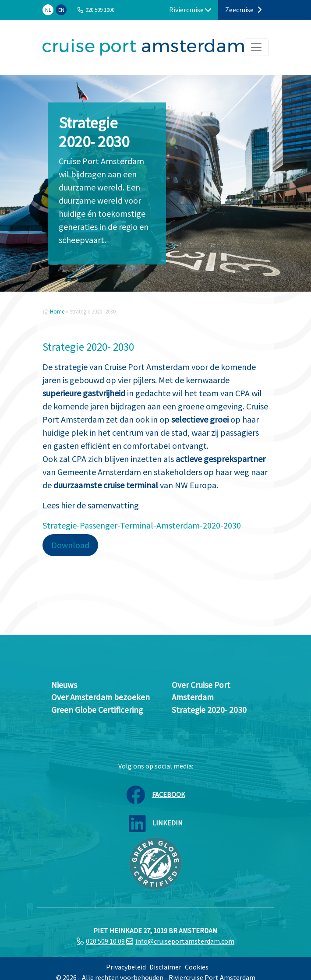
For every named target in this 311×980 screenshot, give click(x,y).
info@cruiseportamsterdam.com (185, 941)
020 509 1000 (100, 10)
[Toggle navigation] (256, 47)
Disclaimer (165, 967)
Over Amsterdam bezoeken (101, 697)
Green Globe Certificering (97, 710)
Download (70, 545)
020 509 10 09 (105, 941)
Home (57, 311)
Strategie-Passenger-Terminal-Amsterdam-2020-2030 (142, 525)
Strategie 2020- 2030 (209, 710)
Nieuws (64, 685)
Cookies (197, 967)
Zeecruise (243, 10)
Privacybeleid (126, 967)
